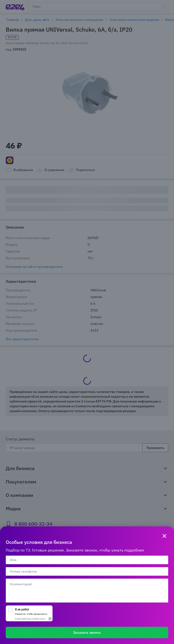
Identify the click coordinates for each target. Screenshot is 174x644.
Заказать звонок (87, 632)
